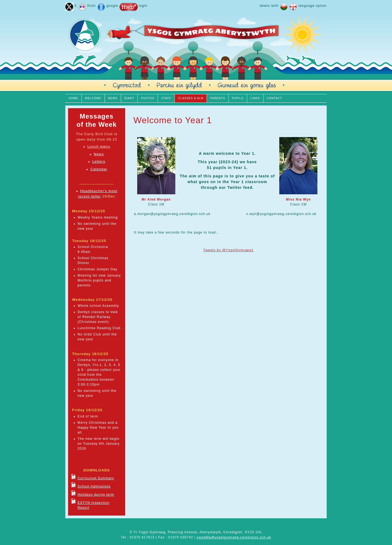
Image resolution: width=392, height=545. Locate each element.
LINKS (255, 98)
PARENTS (218, 98)
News (99, 154)
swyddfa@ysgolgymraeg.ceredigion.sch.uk (234, 537)
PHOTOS (148, 98)
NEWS (113, 98)
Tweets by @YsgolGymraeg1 (228, 250)
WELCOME (93, 98)
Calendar (99, 169)
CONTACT (274, 98)
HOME (73, 98)
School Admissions (94, 486)
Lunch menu (99, 146)
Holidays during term (96, 495)
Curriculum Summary (96, 478)
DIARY (129, 98)
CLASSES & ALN (191, 98)
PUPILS (238, 98)
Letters (99, 161)
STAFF (166, 98)
